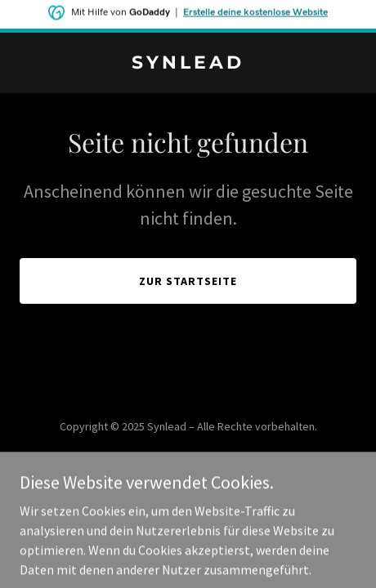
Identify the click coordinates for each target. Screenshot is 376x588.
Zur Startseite (188, 281)
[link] (188, 64)
